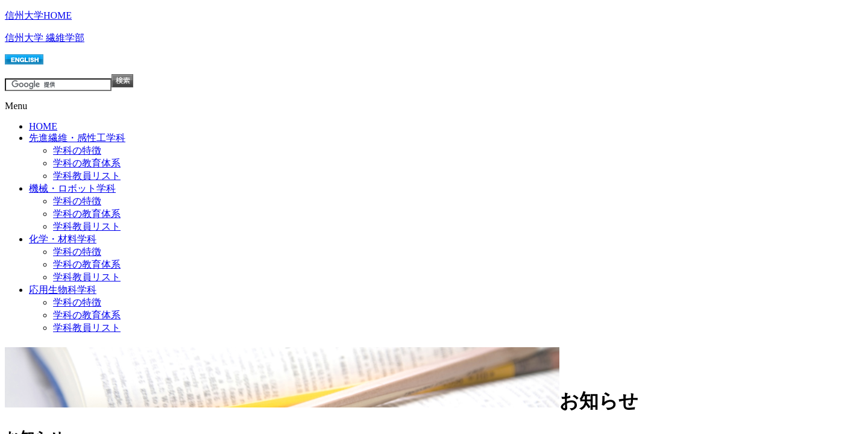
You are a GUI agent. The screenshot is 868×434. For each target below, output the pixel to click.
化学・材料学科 (63, 239)
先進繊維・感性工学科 (77, 138)
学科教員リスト (87, 176)
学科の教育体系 (87, 163)
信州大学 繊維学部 (45, 38)
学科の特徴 (77, 150)
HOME (43, 126)
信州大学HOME (38, 15)
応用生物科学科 (63, 290)
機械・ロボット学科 (72, 188)
